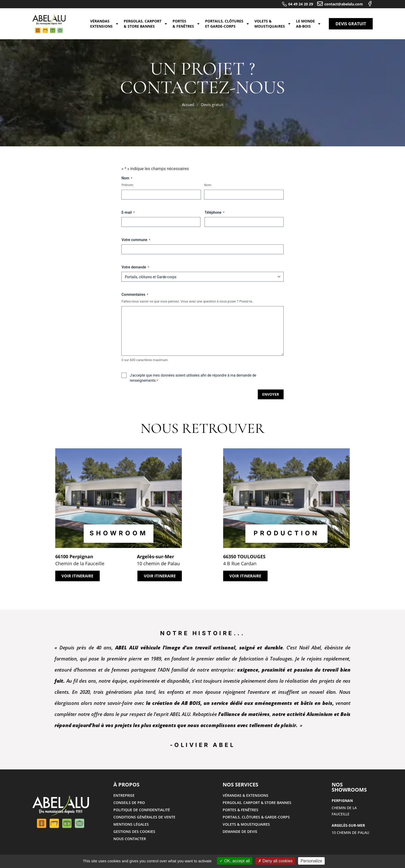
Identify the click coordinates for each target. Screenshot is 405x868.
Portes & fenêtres (186, 24)
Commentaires (135, 295)
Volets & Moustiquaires (273, 24)
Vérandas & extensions (246, 795)
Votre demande (135, 267)
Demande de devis (240, 831)
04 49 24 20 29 (301, 4)
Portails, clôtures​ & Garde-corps (256, 817)
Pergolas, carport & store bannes (146, 24)
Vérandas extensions (104, 24)
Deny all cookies (275, 861)
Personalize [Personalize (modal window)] (311, 861)
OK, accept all (235, 861)
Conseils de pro (129, 803)
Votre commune (136, 240)
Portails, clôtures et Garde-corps (227, 24)
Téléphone (215, 213)
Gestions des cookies (134, 831)
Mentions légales (131, 824)
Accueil (188, 105)
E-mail (128, 213)
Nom (208, 185)
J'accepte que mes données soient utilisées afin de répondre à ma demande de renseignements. (193, 378)
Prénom (127, 185)
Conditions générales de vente (144, 817)
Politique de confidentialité (142, 810)
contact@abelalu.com (344, 4)
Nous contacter (130, 839)
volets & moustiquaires (246, 824)
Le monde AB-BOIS (309, 24)
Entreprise (124, 795)
